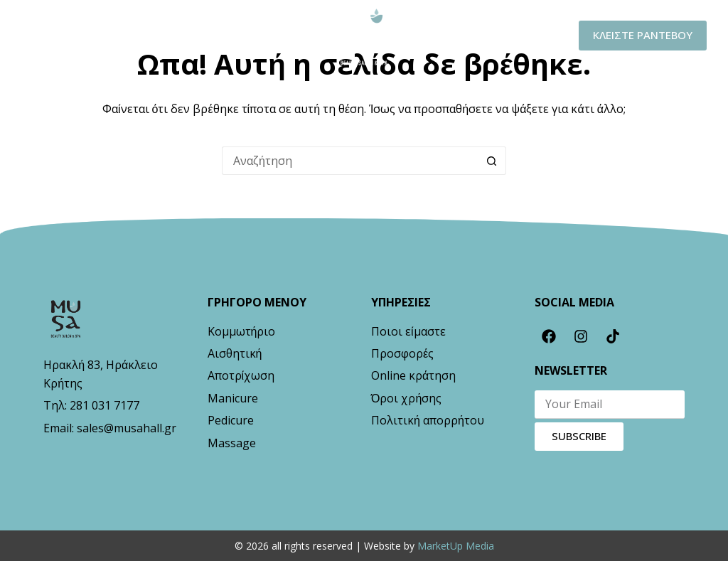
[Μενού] (48, 36)
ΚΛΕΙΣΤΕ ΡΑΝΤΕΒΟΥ (643, 35)
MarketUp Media (456, 546)
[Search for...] (350, 161)
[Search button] (492, 161)
